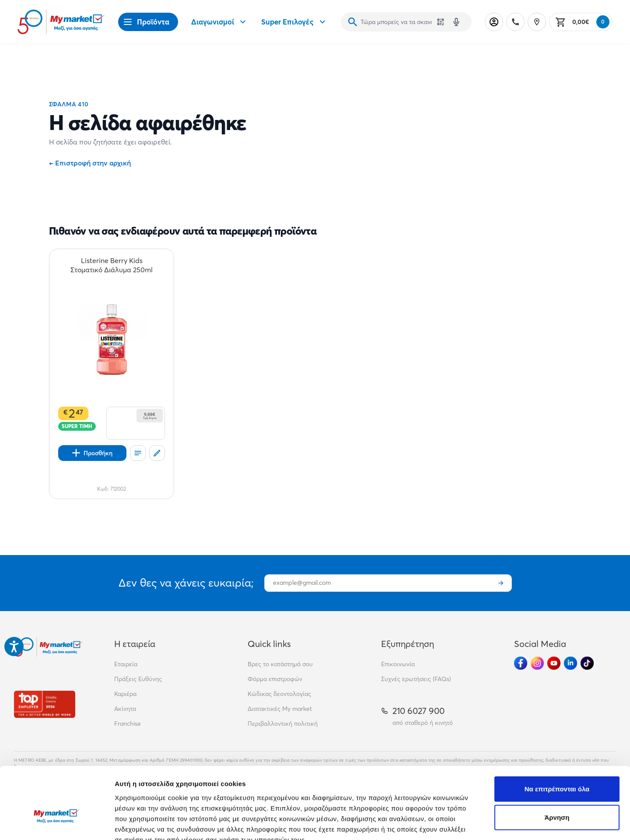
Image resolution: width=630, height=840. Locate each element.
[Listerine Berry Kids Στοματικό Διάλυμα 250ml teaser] (112, 265)
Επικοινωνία (398, 664)
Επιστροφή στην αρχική (90, 163)
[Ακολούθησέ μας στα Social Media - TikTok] (587, 663)
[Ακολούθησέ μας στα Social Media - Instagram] (537, 663)
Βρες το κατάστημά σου (280, 664)
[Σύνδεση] (494, 22)
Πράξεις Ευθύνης (138, 679)
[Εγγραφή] (501, 583)
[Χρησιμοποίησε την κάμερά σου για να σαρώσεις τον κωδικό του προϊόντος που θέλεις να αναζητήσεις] (441, 22)
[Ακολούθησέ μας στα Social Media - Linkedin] (570, 663)
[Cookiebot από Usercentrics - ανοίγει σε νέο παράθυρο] (57, 823)
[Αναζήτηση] (353, 22)
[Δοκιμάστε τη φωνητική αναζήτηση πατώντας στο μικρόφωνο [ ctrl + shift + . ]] (456, 22)
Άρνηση (557, 765)
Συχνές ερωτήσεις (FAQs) (416, 679)
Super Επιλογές (294, 22)
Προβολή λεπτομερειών (520, 823)
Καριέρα (125, 694)
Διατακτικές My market (280, 709)
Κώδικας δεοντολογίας (279, 694)
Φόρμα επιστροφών (275, 679)
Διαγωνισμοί (220, 22)
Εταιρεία (126, 664)
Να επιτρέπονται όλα (557, 736)
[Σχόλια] (157, 453)
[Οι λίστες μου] (138, 453)
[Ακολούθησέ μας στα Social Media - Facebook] (521, 663)
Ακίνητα (125, 709)
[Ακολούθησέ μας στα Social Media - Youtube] (554, 663)
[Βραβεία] (45, 704)
